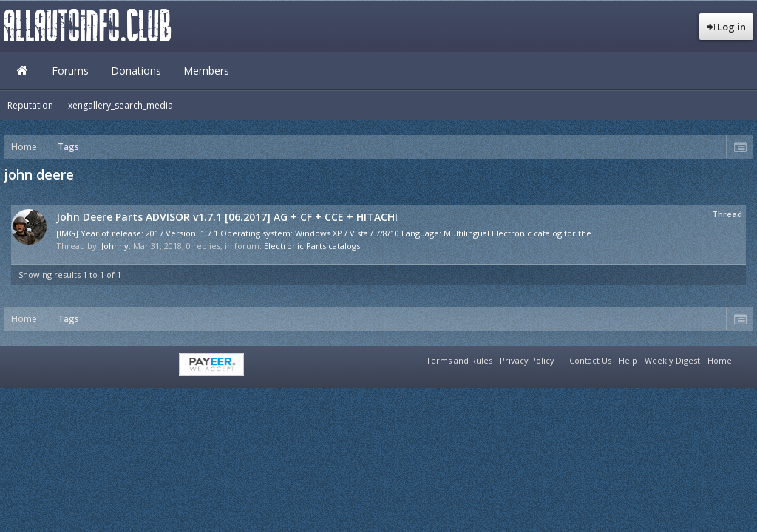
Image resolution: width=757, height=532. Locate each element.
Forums (70, 71)
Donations (136, 71)
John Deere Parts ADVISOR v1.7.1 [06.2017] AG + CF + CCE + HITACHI (227, 217)
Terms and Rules (459, 360)
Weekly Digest (672, 360)
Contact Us (590, 360)
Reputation (30, 105)
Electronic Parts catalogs (312, 246)
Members (206, 71)
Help (628, 360)
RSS (744, 358)
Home (22, 71)
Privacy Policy (527, 360)
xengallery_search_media (120, 105)
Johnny (115, 246)
